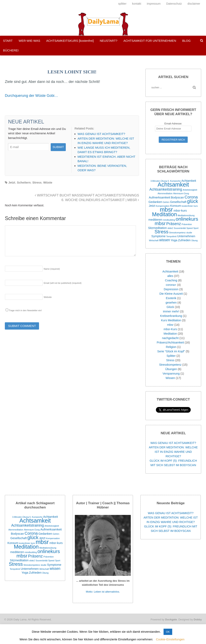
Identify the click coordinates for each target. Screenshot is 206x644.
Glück (170, 307)
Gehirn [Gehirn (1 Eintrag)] (166, 202)
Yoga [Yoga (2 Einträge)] (174, 240)
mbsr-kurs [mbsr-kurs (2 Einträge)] (180, 211)
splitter (122, 4)
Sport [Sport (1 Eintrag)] (196, 228)
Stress (37, 182)
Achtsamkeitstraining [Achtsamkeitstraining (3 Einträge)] (166, 189)
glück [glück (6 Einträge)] (193, 201)
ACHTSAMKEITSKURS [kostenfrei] (70, 41)
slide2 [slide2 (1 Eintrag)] (170, 228)
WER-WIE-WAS (29, 41)
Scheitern (24, 182)
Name (52, 269)
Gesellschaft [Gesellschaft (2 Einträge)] (178, 202)
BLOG (186, 41)
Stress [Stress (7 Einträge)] (161, 232)
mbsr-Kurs (170, 329)
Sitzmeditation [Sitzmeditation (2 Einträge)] (157, 228)
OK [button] (168, 632)
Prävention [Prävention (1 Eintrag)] (187, 224)
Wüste (48, 182)
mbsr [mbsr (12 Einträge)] (166, 209)
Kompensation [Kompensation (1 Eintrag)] (163, 206)
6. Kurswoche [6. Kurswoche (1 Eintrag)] (174, 181)
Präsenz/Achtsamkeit (170, 342)
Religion (171, 347)
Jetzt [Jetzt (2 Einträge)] (152, 206)
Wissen (170, 378)
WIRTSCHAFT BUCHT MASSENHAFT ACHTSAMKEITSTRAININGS (87, 195)
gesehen (171, 303)
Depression (171, 289)
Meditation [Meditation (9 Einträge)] (165, 214)
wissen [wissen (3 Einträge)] (165, 240)
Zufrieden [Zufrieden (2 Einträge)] (184, 240)
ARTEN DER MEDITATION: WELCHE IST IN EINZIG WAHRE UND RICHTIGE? (173, 452)
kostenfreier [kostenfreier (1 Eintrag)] (187, 206)
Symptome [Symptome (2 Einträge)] (158, 236)
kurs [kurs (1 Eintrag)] (196, 206)
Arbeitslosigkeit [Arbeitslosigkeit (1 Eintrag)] (190, 190)
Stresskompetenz (170, 365)
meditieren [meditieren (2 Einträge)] (155, 220)
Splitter (171, 356)
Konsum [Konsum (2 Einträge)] (176, 206)
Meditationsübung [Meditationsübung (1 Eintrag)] (186, 215)
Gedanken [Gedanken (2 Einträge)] (155, 202)
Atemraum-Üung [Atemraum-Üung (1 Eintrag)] (181, 193)
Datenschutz (174, 4)
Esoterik (171, 298)
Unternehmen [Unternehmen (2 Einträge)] (186, 236)
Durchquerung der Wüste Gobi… (31, 96)
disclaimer (194, 4)
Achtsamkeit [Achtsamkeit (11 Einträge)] (173, 185)
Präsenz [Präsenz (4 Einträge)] (174, 224)
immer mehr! (171, 311)
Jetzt (12, 182)
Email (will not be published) (63, 283)
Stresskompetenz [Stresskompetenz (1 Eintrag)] (177, 233)
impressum (154, 4)
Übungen (171, 369)
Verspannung (171, 374)
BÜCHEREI (11, 50)
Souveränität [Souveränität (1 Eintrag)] (180, 228)
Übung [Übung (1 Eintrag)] (194, 240)
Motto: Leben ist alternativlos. (103, 592)
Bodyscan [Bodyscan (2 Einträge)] (177, 197)
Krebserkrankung (171, 316)
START (8, 41)
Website (48, 297)
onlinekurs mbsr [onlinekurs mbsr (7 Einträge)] (176, 221)
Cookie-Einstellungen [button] (170, 639)
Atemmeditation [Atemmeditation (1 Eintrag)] (165, 193)
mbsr (170, 325)
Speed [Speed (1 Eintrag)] (190, 228)
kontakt (137, 4)
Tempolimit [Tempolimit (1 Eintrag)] (171, 236)
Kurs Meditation (171, 320)
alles (170, 276)
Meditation (170, 334)
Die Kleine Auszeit (171, 294)
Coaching (171, 280)
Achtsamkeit (170, 271)
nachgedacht (170, 338)
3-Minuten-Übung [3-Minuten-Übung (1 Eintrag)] (159, 181)
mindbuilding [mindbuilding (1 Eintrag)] (169, 220)
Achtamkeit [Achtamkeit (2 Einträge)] (189, 181)
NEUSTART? (109, 41)
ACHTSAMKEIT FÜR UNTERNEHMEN (150, 41)
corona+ (171, 285)
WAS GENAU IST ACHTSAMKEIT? (173, 443)
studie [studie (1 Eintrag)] (189, 233)
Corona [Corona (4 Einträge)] (191, 197)
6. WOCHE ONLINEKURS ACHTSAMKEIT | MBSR (100, 200)
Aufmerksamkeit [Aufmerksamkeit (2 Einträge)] (160, 197)
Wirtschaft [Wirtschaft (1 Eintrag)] (154, 240)
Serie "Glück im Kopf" (171, 351)
